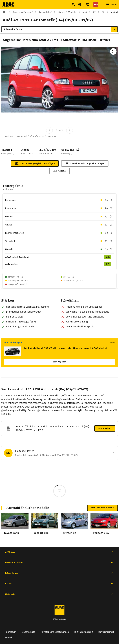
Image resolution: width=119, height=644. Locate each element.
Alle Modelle (60, 171)
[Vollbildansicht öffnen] (113, 51)
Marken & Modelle (65, 12)
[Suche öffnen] (73, 4)
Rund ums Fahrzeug (20, 12)
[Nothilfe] (95, 4)
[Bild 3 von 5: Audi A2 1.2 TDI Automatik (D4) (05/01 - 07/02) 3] (44, 121)
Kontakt (9, 637)
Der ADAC (59, 584)
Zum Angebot (59, 362)
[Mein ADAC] (80, 4)
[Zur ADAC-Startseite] (9, 4)
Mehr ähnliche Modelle (102, 508)
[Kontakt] (87, 4)
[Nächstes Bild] (70, 130)
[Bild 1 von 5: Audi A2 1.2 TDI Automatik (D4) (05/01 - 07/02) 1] (11, 121)
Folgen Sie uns (59, 573)
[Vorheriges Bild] (49, 130)
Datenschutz (28, 632)
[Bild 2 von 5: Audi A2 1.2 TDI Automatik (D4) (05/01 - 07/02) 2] (27, 121)
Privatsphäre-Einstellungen (55, 632)
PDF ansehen (105, 428)
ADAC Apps (59, 552)
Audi (82, 12)
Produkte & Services (59, 562)
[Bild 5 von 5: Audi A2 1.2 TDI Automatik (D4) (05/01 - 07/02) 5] (76, 121)
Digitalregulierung (84, 632)
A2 (92, 12)
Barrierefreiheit (106, 632)
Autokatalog (43, 12)
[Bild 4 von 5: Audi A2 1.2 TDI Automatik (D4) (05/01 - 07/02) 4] (60, 121)
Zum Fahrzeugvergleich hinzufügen (35, 163)
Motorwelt (59, 594)
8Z (101, 12)
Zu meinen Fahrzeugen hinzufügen (85, 163)
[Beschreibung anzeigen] (111, 200)
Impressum (11, 632)
